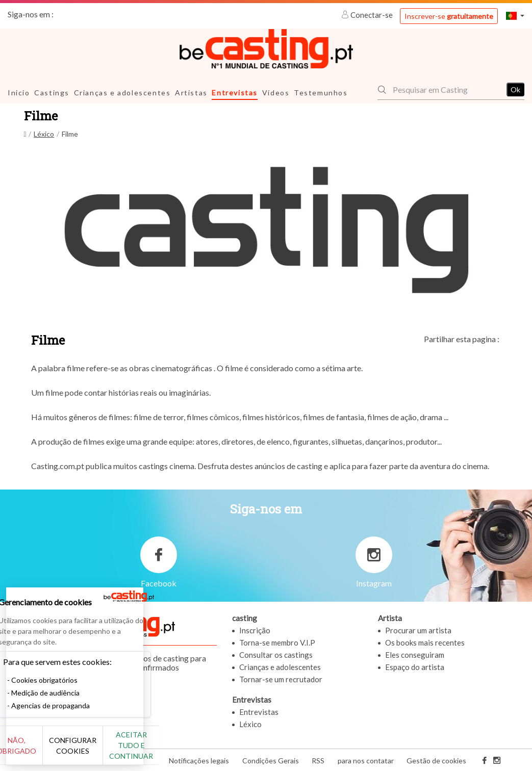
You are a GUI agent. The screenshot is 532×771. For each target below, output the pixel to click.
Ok (515, 89)
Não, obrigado (42, 751)
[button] (515, 16)
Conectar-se (368, 15)
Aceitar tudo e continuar (185, 751)
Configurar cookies (113, 751)
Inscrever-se (449, 16)
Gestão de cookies (436, 760)
